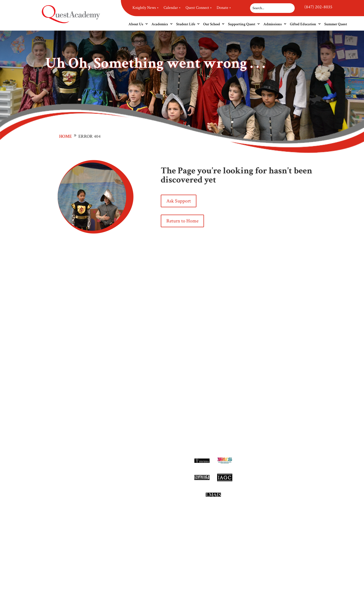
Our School (212, 24)
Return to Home (182, 221)
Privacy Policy (274, 489)
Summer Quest (336, 24)
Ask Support (179, 201)
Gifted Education (303, 24)
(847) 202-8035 (318, 7)
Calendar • (172, 8)
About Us (136, 24)
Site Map (270, 497)
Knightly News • (145, 8)
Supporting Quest (242, 24)
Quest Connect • (199, 8)
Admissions (273, 24)
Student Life (186, 24)
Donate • (224, 8)
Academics (160, 24)
